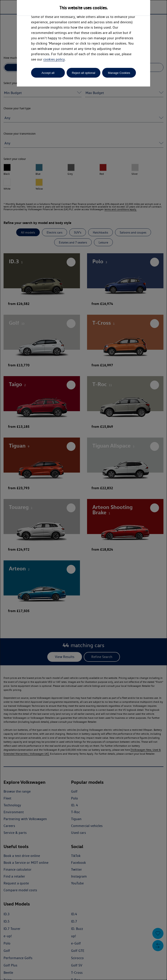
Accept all (48, 73)
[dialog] (83, 490)
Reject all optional (83, 73)
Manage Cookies (119, 73)
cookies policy (54, 59)
